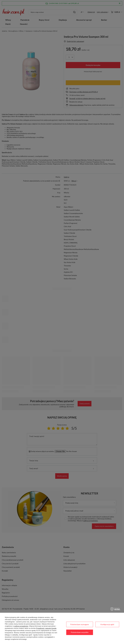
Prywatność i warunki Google (46, 628)
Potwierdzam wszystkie (80, 632)
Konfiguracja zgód (107, 624)
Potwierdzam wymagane (80, 624)
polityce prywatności (21, 626)
